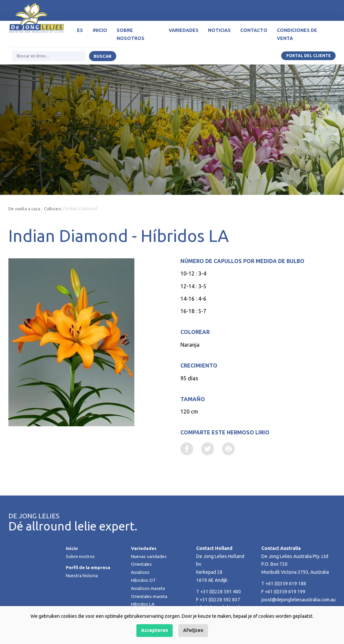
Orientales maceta (150, 597)
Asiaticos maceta (148, 589)
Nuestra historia (82, 576)
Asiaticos (140, 573)
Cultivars (55, 209)
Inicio (100, 33)
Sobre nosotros (131, 37)
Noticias (219, 33)
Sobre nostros (81, 557)
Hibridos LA (143, 605)
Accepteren (155, 630)
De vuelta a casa (25, 209)
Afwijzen (193, 630)
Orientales (142, 565)
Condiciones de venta (297, 37)
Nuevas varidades (149, 557)
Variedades (184, 33)
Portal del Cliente (308, 58)
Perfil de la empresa (89, 568)
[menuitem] (80, 33)
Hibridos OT (143, 581)
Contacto (254, 33)
